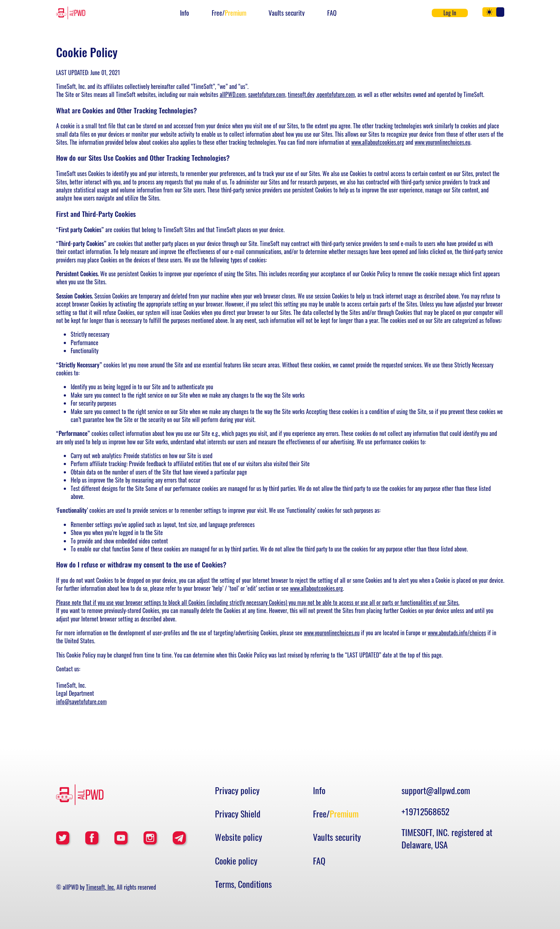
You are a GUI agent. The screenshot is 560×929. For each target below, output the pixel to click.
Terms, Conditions (243, 884)
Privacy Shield (238, 814)
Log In (450, 13)
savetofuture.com (267, 94)
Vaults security (287, 13)
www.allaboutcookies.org (378, 142)
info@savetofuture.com (81, 702)
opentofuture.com (336, 94)
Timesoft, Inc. (101, 887)
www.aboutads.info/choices (457, 633)
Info (185, 13)
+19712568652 (425, 811)
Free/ (229, 13)
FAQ (332, 13)
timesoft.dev (301, 94)
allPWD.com (233, 94)
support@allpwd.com (436, 790)
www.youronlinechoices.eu (442, 142)
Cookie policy (236, 861)
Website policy (238, 837)
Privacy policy (237, 791)
